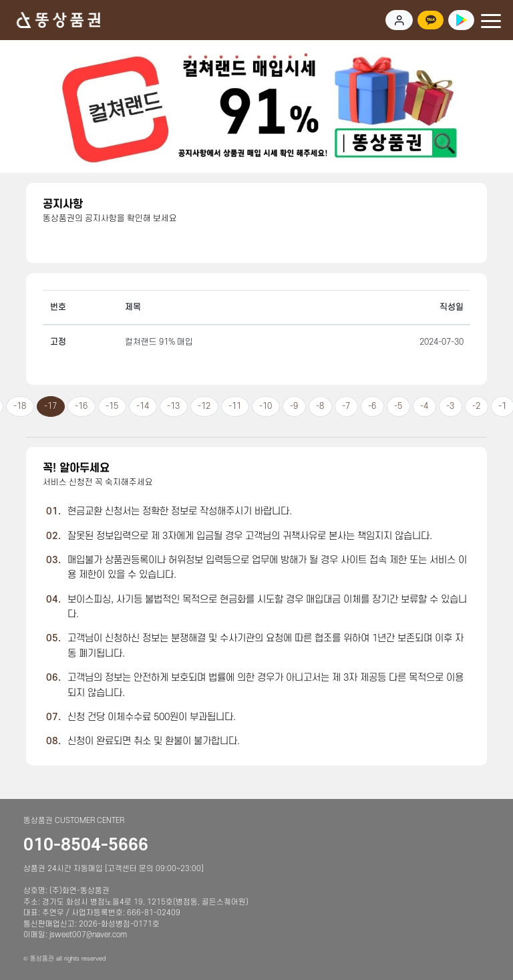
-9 (294, 406)
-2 (476, 406)
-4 (424, 406)
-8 (320, 406)
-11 (235, 406)
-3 (450, 406)
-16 (81, 406)
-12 (204, 406)
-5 (398, 406)
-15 (112, 406)
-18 (20, 406)
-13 (173, 406)
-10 (266, 406)
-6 (372, 406)
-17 (50, 406)
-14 (143, 406)
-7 (346, 406)
